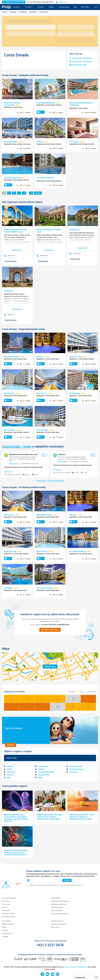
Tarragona (10, 775)
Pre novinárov (7, 921)
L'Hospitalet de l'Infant (46, 772)
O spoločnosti (7, 933)
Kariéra (4, 927)
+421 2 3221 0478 (50, 945)
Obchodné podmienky (59, 904)
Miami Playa (11, 772)
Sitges (40, 777)
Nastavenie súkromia (58, 924)
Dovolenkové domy (9, 917)
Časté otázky (56, 898)
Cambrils (41, 769)
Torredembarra (43, 766)
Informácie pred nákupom (60, 901)
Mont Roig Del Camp (76, 769)
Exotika (5, 907)
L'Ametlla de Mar (44, 775)
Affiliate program (8, 924)
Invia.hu (73, 967)
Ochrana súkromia (57, 921)
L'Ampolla (10, 766)
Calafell (9, 769)
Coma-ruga (73, 772)
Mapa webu (55, 927)
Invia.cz (67, 967)
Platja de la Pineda (76, 766)
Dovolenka (13, 12)
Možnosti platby (57, 910)
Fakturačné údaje (57, 907)
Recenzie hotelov (64, 7)
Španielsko (33, 12)
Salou (8, 777)
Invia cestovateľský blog (60, 914)
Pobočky (5, 930)
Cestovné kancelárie (9, 898)
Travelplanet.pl (82, 967)
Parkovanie (6, 910)
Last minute (6, 904)
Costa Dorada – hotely (17, 446)
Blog (75, 7)
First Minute (23, 12)
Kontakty (5, 937)
